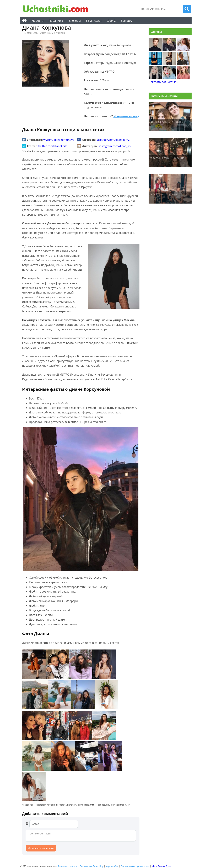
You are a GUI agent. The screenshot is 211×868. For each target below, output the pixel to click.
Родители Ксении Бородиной (168, 158)
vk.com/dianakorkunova (59, 140)
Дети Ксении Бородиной (165, 194)
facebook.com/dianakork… (113, 140)
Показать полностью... (164, 82)
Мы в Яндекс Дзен (161, 866)
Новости (38, 21)
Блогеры (75, 21)
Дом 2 (111, 21)
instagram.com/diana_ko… (116, 146)
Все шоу (126, 21)
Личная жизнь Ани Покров (166, 122)
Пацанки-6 (56, 21)
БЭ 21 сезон (94, 21)
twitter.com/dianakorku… (55, 146)
